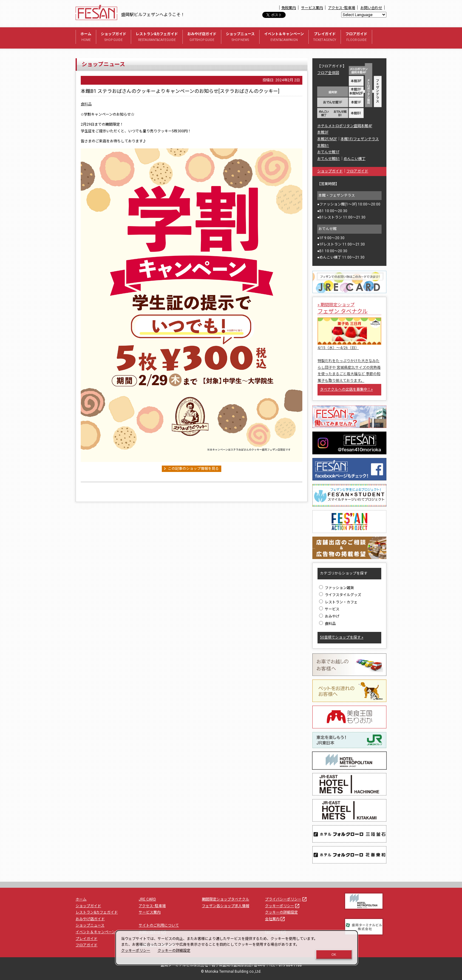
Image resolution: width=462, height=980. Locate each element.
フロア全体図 (328, 73)
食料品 (86, 104)
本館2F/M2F (327, 139)
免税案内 (289, 8)
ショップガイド (114, 37)
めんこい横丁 (355, 159)
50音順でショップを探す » (342, 637)
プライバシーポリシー (286, 899)
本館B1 (323, 146)
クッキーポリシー (283, 906)
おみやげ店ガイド (202, 37)
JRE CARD (147, 899)
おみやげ (329, 616)
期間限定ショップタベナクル (226, 899)
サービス (329, 609)
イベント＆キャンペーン (284, 37)
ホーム (86, 37)
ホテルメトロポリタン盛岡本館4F (345, 126)
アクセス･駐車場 (342, 8)
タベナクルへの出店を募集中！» (346, 389)
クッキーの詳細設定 (281, 912)
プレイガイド (325, 37)
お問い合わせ (371, 8)
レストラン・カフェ (338, 602)
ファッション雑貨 (336, 588)
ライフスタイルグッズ (340, 595)
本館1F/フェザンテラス (360, 139)
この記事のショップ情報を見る (190, 469)
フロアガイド (356, 37)
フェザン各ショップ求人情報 (226, 906)
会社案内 (275, 919)
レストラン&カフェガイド (157, 37)
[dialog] (237, 948)
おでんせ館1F (328, 152)
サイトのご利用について (159, 925)
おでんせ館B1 (329, 159)
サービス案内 (312, 8)
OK (334, 955)
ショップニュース (240, 37)
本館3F (323, 132)
